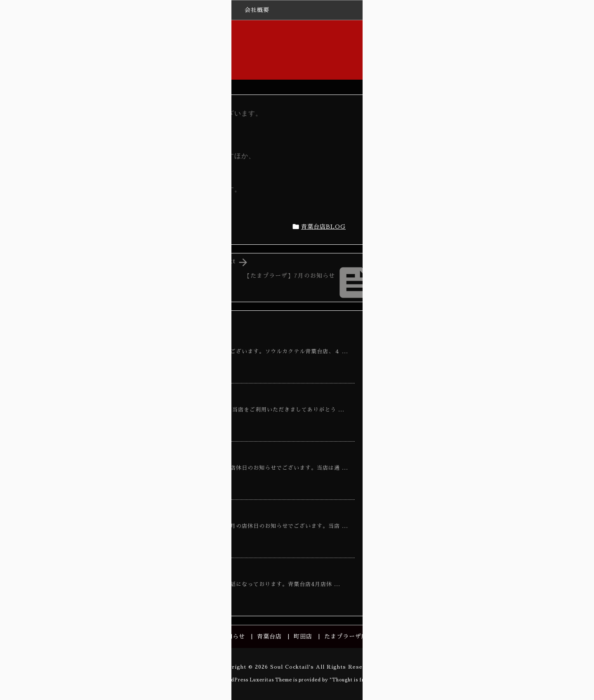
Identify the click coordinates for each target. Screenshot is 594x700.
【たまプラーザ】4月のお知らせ (496, 214)
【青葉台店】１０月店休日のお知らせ (169, 513)
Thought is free (351, 680)
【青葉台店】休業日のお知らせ (158, 397)
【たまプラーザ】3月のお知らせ (495, 328)
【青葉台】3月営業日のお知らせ (160, 571)
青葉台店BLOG (323, 227)
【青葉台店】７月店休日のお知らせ (165, 455)
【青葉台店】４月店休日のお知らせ (165, 338)
